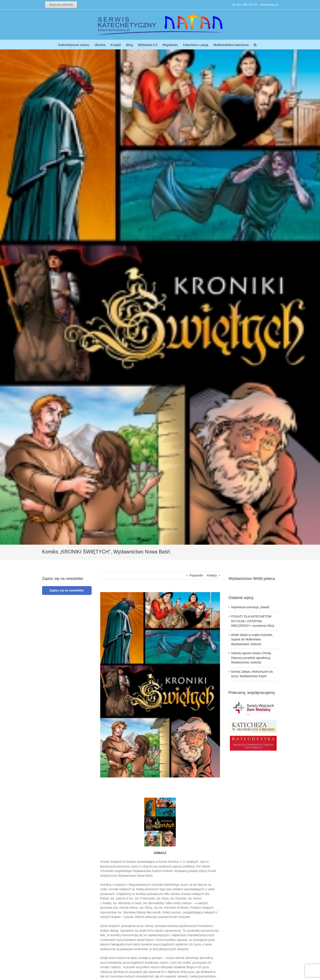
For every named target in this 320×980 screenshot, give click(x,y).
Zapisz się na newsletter (67, 590)
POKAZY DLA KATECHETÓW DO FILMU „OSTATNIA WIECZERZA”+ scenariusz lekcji (253, 621)
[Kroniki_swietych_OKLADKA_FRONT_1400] (160, 685)
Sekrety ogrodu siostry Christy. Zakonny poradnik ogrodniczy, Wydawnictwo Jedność (252, 658)
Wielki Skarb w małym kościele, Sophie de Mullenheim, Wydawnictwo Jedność (252, 639)
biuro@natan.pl (269, 5)
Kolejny (212, 575)
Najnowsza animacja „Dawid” (251, 607)
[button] (255, 45)
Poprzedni (196, 575)
